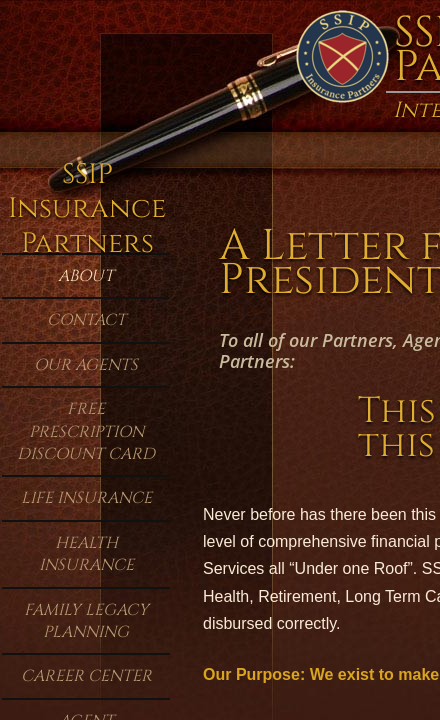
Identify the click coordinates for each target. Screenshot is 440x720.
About (86, 276)
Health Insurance (86, 554)
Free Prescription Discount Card (86, 431)
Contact (86, 320)
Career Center (86, 676)
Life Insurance (86, 498)
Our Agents (86, 365)
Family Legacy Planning (86, 621)
